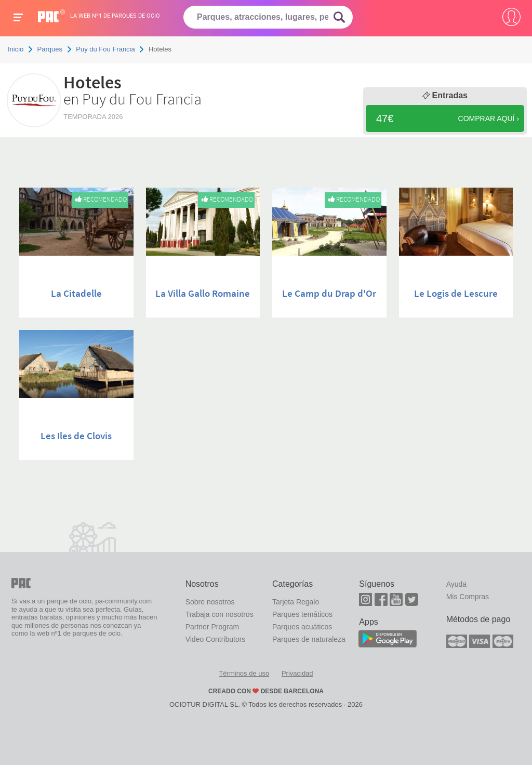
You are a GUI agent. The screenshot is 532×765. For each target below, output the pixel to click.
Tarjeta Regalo (296, 602)
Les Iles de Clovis (76, 436)
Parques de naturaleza (309, 639)
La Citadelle (76, 293)
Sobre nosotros (210, 602)
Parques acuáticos (302, 627)
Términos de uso (244, 673)
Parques (50, 49)
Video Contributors (216, 639)
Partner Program (212, 627)
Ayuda (456, 584)
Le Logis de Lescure (456, 293)
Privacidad (297, 673)
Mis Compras (468, 597)
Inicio (16, 49)
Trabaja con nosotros (220, 614)
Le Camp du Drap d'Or (329, 293)
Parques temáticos (302, 614)
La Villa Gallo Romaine (203, 293)
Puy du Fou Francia (105, 49)
